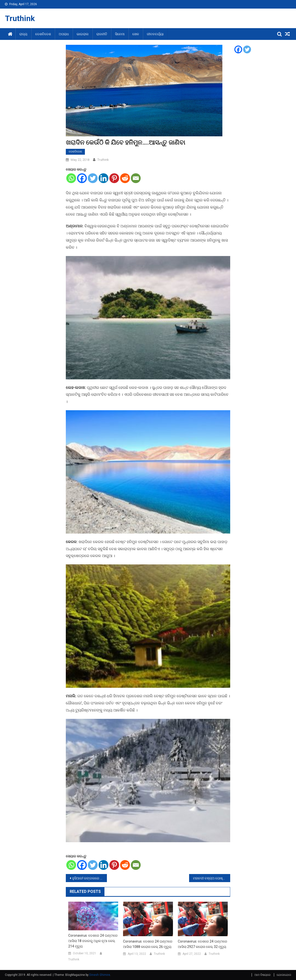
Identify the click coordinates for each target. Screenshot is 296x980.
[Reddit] (125, 178)
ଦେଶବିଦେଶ (43, 34)
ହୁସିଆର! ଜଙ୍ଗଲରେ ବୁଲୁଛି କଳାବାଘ (90, 878)
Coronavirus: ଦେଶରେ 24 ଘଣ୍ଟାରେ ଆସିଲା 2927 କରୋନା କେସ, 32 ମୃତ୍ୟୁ (203, 944)
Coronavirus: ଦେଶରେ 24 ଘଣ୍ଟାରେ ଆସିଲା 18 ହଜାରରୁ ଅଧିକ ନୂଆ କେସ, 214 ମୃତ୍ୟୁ (93, 941)
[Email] (136, 178)
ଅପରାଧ (64, 34)
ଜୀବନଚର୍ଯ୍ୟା (155, 34)
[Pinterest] (114, 178)
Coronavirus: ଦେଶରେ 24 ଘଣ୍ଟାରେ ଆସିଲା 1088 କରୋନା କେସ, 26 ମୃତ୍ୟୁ (148, 944)
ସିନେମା (120, 34)
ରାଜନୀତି (102, 34)
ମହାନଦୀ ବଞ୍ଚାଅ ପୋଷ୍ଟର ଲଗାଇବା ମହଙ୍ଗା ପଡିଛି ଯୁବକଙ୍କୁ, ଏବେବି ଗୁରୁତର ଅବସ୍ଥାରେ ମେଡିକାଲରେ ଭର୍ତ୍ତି (212, 878)
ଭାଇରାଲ (83, 34)
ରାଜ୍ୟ (23, 34)
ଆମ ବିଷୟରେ (262, 975)
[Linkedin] (103, 178)
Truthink (20, 18)
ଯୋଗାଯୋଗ (284, 975)
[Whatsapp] (71, 178)
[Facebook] (82, 178)
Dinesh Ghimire (100, 975)
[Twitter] (93, 178)
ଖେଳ (136, 34)
